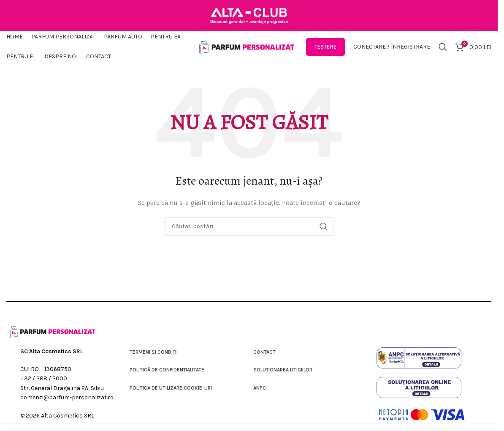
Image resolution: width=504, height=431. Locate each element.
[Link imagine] (419, 362)
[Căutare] (443, 51)
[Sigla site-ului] (247, 50)
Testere (325, 50)
